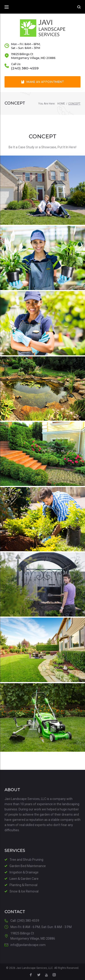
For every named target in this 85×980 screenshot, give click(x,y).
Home (61, 104)
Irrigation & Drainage (24, 872)
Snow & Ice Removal (24, 891)
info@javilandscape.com (28, 945)
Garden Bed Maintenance (28, 866)
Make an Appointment (43, 82)
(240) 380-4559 (25, 68)
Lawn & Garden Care (24, 879)
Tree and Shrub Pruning (26, 860)
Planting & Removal (23, 885)
